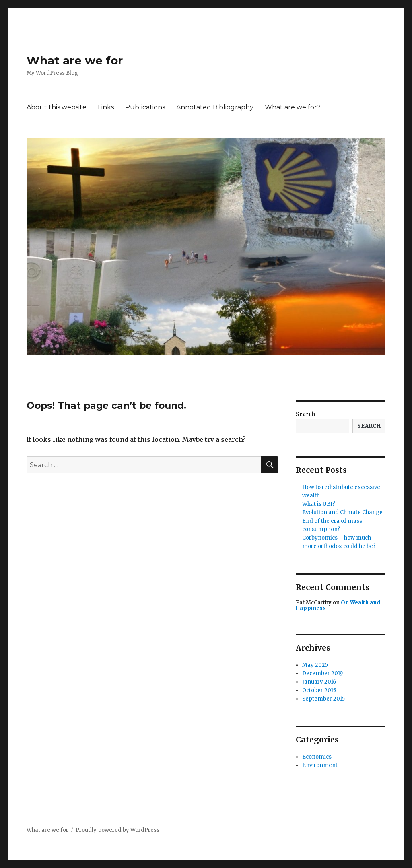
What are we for (75, 60)
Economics (317, 757)
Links (106, 107)
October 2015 (319, 690)
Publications (145, 107)
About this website (57, 107)
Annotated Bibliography (215, 107)
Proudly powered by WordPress (117, 830)
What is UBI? (319, 504)
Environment (320, 765)
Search (305, 414)
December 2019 (322, 673)
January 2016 (319, 682)
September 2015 (323, 699)
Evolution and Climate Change (342, 512)
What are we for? (293, 107)
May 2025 (315, 665)
